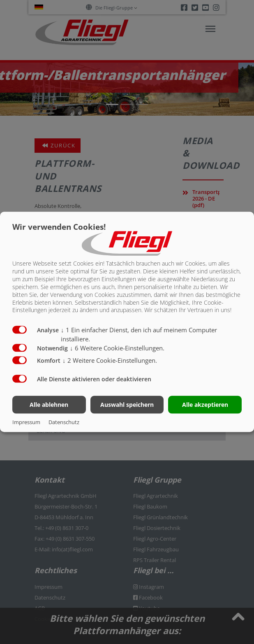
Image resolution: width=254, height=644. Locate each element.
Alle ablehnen (49, 405)
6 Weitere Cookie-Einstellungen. (117, 348)
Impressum (26, 422)
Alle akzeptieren (205, 405)
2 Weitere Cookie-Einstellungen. (110, 360)
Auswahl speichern (127, 405)
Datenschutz (64, 422)
